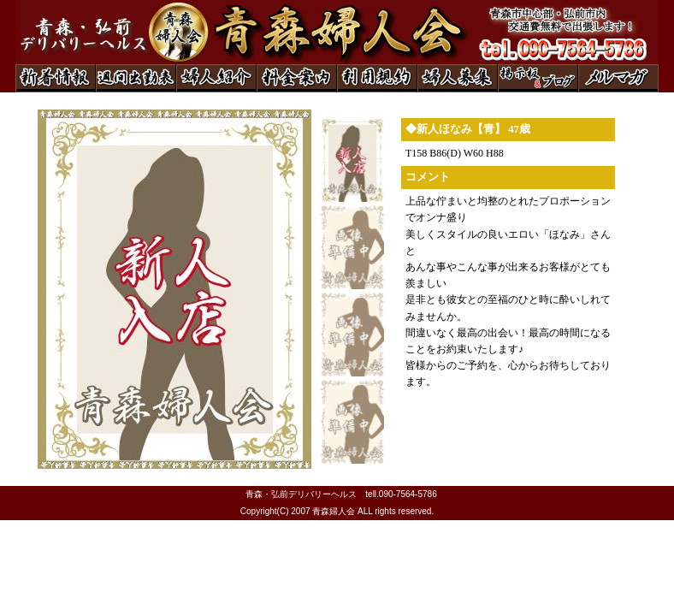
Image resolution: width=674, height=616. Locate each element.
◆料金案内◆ (297, 78)
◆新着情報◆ (56, 78)
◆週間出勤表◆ (136, 78)
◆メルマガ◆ (618, 78)
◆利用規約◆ (377, 78)
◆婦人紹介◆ (216, 78)
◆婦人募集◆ (458, 78)
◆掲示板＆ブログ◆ (538, 78)
